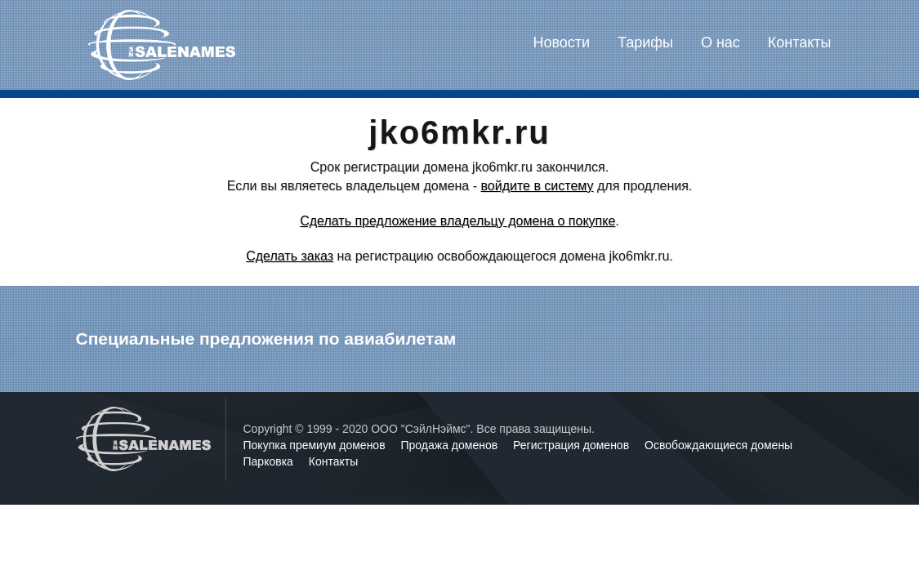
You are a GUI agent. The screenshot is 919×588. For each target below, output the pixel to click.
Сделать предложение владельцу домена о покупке (457, 221)
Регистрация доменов (573, 445)
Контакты (800, 42)
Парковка (270, 461)
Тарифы (645, 42)
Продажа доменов (451, 445)
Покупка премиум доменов (316, 445)
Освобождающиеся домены (718, 445)
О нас (720, 42)
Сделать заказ (290, 256)
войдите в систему (537, 186)
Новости (561, 42)
